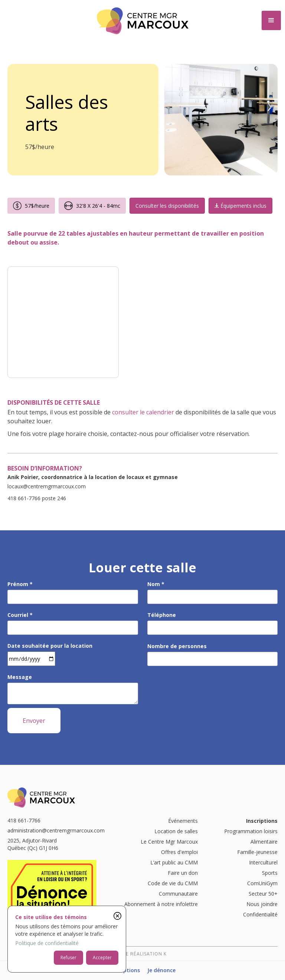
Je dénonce (161, 970)
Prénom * (20, 584)
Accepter (102, 958)
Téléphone (162, 615)
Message (20, 677)
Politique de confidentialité (47, 943)
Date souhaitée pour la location (50, 646)
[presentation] (204, 690)
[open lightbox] (63, 322)
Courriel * (20, 615)
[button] (271, 20)
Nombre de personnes (177, 646)
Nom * (156, 584)
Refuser (68, 958)
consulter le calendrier (143, 412)
